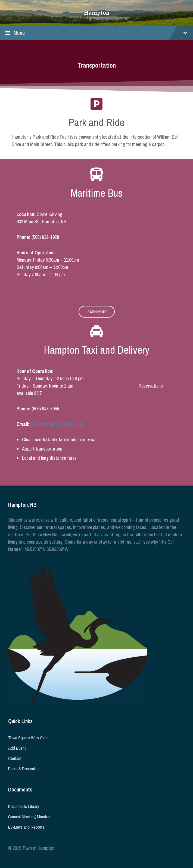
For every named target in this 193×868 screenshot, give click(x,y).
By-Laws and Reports (26, 827)
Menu (97, 33)
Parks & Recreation (24, 769)
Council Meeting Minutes (29, 817)
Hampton (97, 13)
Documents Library (24, 806)
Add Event (17, 748)
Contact (15, 758)
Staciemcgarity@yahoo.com (57, 424)
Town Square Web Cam (28, 738)
